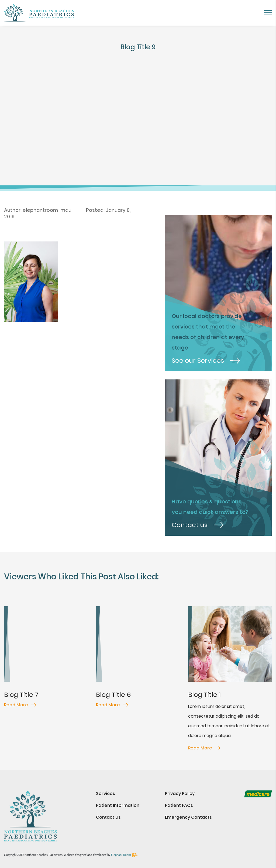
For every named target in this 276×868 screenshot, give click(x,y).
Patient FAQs (179, 805)
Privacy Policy (180, 793)
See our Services (206, 360)
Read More (20, 705)
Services (106, 793)
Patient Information (118, 805)
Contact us (198, 525)
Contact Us (108, 817)
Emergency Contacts (188, 817)
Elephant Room (121, 855)
